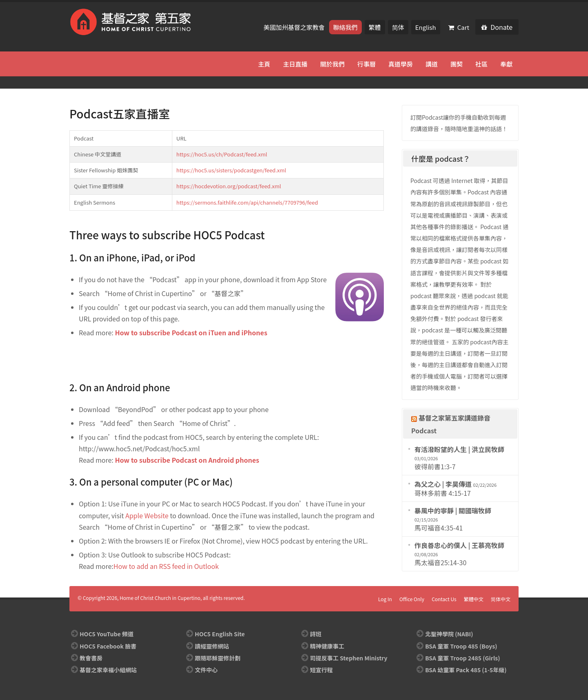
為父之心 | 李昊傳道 (443, 484)
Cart (459, 27)
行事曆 (366, 64)
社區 (481, 64)
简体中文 (501, 599)
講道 (432, 64)
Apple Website (147, 515)
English (426, 27)
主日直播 (295, 64)
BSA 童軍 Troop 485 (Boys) (461, 646)
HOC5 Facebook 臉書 (108, 646)
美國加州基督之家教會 (295, 27)
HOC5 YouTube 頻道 (107, 634)
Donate (497, 27)
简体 (398, 27)
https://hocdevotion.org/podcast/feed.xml (229, 186)
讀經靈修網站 (212, 646)
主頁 (264, 64)
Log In (385, 599)
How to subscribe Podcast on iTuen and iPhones (191, 332)
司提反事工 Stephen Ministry (349, 658)
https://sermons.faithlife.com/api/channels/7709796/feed (247, 202)
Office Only (412, 599)
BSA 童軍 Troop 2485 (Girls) (462, 658)
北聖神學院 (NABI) (449, 634)
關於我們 (332, 64)
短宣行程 (321, 670)
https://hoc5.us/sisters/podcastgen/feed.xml (231, 170)
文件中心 (206, 670)
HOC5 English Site (220, 634)
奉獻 (506, 64)
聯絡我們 (345, 27)
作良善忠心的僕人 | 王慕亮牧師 (459, 545)
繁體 (375, 27)
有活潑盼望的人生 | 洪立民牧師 (459, 449)
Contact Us (444, 599)
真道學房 (401, 64)
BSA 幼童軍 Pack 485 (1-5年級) (466, 670)
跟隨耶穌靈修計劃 (218, 658)
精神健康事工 (327, 646)
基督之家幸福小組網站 (108, 670)
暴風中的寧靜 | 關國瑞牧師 (453, 511)
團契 (457, 64)
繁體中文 (474, 599)
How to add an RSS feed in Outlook (166, 566)
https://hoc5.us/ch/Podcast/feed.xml (222, 154)
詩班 (316, 634)
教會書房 (91, 658)
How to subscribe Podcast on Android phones (187, 460)
